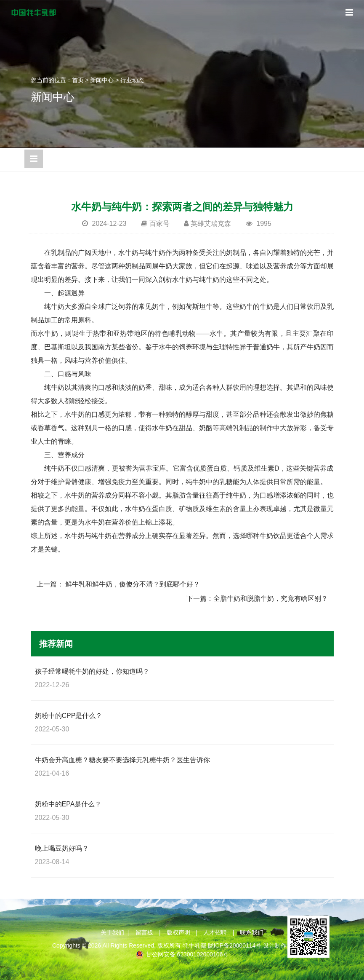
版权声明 (178, 932)
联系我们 (252, 932)
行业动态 (132, 80)
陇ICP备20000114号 (235, 945)
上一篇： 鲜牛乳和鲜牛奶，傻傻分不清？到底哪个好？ (118, 584)
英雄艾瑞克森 (211, 224)
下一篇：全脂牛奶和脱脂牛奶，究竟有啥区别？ (257, 598)
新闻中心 (102, 80)
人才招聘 (215, 932)
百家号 (159, 224)
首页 (78, 80)
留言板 (144, 932)
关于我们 (112, 932)
